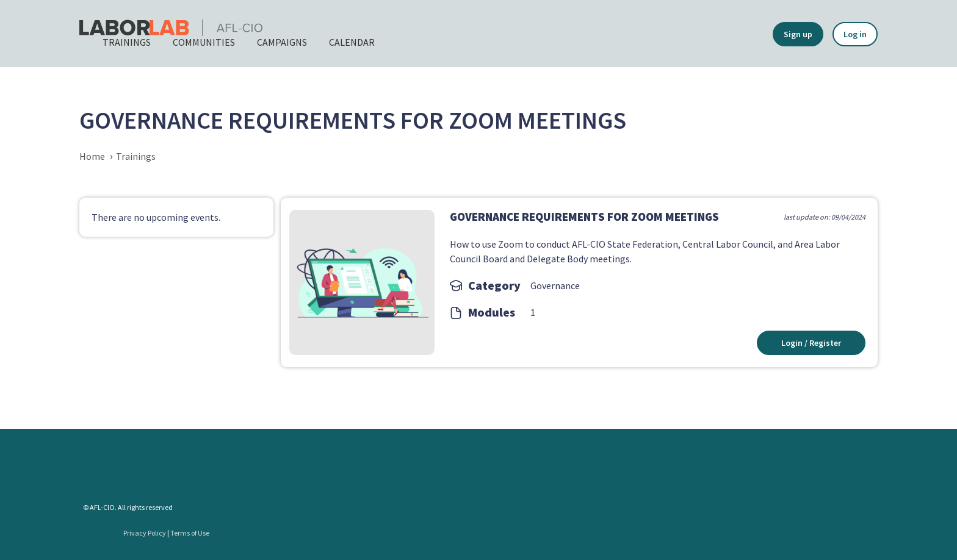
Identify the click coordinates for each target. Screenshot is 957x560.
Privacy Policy (145, 533)
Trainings (136, 156)
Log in (855, 34)
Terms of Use (190, 533)
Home (92, 156)
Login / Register (811, 343)
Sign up (798, 34)
